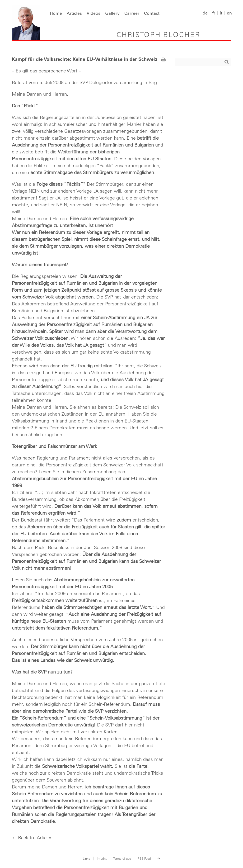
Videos (93, 13)
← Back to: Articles (32, 837)
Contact (152, 13)
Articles (74, 13)
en (229, 13)
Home (56, 13)
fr (214, 13)
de (205, 13)
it (221, 13)
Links (86, 858)
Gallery (112, 13)
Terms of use (122, 858)
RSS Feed (144, 858)
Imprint (102, 858)
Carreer (132, 13)
